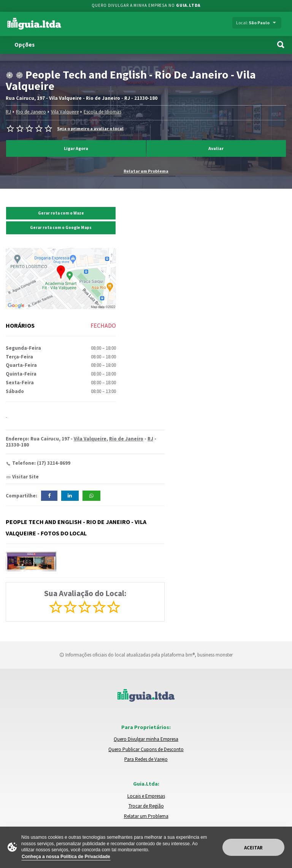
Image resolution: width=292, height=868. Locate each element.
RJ (8, 112)
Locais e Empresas (146, 796)
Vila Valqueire (65, 112)
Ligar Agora (76, 148)
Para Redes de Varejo (146, 759)
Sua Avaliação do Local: (85, 593)
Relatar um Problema (146, 171)
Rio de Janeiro (31, 112)
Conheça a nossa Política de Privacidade (66, 857)
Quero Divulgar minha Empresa (146, 739)
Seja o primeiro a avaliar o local (90, 129)
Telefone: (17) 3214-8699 (41, 463)
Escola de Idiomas (102, 112)
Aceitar (253, 848)
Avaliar (216, 148)
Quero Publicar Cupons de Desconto (146, 749)
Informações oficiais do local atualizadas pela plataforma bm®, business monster (146, 655)
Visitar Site (25, 477)
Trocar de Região (146, 806)
